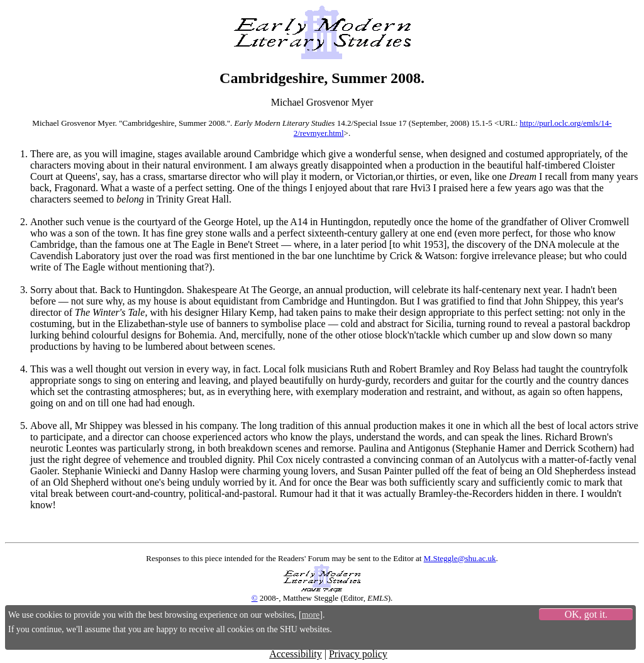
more (311, 615)
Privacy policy (358, 654)
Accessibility (296, 654)
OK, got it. (586, 614)
